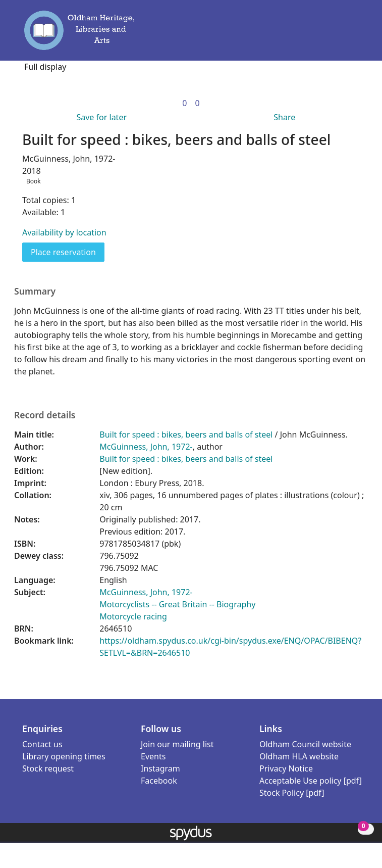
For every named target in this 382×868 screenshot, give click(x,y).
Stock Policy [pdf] (292, 793)
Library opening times (64, 756)
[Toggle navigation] (356, 35)
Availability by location (64, 232)
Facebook (159, 781)
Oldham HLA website (299, 756)
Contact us (42, 744)
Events (153, 756)
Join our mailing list (177, 744)
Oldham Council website (305, 744)
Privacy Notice (286, 768)
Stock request (48, 768)
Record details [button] (45, 415)
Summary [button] (35, 291)
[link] (184, 103)
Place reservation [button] (68, 252)
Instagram (160, 768)
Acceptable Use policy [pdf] (311, 781)
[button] (342, 35)
